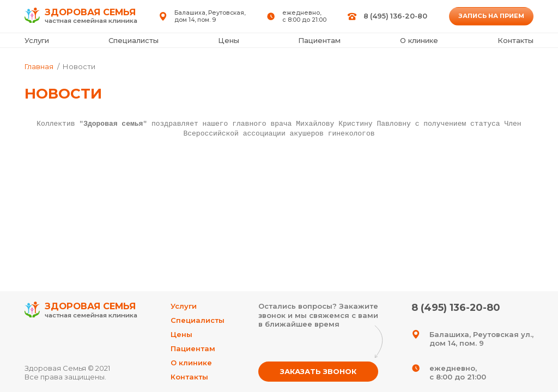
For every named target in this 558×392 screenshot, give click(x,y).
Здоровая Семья (81, 311)
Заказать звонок (318, 371)
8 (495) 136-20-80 (395, 16)
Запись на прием (491, 16)
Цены (229, 40)
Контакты (515, 40)
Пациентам (319, 40)
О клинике (419, 40)
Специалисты (134, 40)
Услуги (37, 40)
